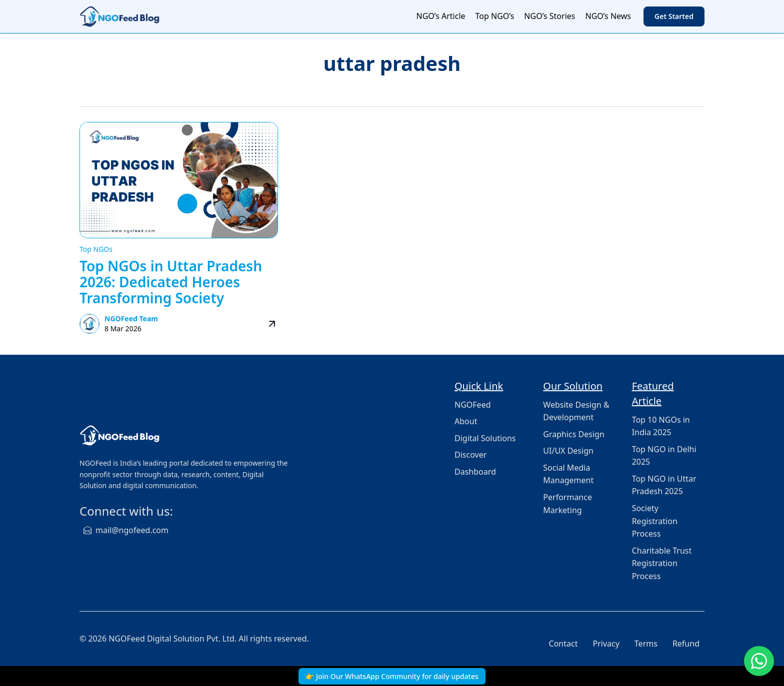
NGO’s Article (441, 16)
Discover (470, 455)
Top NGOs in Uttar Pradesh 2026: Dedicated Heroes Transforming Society (171, 282)
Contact (563, 644)
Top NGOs (96, 249)
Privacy (606, 644)
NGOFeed (473, 405)
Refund (686, 644)
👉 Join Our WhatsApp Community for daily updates (392, 676)
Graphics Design (574, 434)
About (466, 421)
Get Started (674, 16)
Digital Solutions (485, 438)
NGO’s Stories (549, 16)
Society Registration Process (655, 521)
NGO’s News (608, 16)
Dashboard (475, 472)
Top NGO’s (495, 16)
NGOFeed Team (131, 319)
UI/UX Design (568, 451)
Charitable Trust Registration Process (662, 563)
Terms (646, 644)
